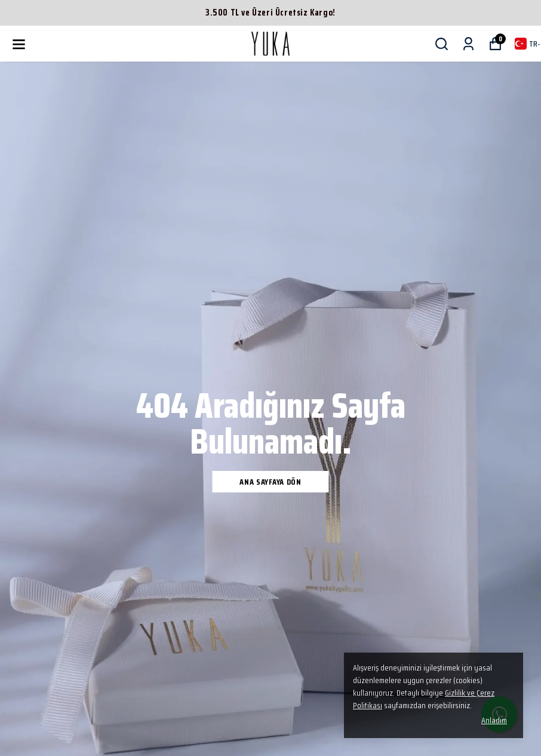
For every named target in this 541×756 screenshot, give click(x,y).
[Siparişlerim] (468, 44)
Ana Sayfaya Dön (270, 482)
